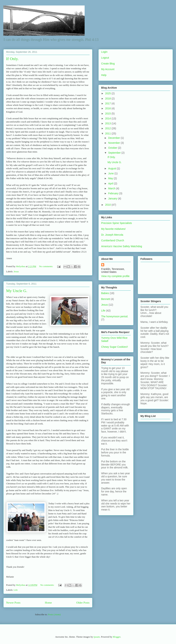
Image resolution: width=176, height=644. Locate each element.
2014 (108, 118)
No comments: (46, 266)
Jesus (16, 271)
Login (104, 52)
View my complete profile (115, 276)
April (111, 183)
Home (48, 603)
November (114, 143)
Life (16, 590)
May (111, 178)
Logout (105, 58)
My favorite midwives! (113, 229)
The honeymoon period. (115, 316)
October (113, 148)
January (113, 198)
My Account (108, 69)
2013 (108, 123)
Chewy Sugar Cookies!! (115, 347)
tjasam (97, 637)
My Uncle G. (17, 291)
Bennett (106, 299)
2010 (108, 205)
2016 (108, 108)
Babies (105, 293)
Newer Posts (13, 603)
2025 (108, 93)
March (112, 188)
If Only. (12, 59)
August (112, 168)
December (114, 138)
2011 (108, 133)
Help (104, 75)
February (114, 193)
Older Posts (83, 603)
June (111, 173)
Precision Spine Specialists (117, 223)
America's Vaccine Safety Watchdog (122, 246)
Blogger (117, 637)
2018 (108, 99)
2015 (108, 114)
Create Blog (108, 64)
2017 (108, 103)
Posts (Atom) (54, 614)
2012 (108, 128)
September (115, 153)
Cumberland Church (113, 240)
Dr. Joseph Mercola (112, 235)
